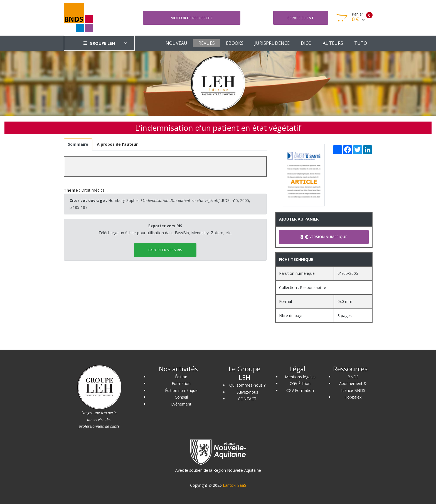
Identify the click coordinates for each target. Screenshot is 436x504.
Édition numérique (181, 390)
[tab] (78, 144)
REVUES (207, 43)
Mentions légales (300, 377)
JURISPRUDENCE (272, 43)
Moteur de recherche (192, 18)
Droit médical (93, 190)
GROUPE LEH (99, 43)
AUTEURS (333, 43)
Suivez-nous (247, 392)
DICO (306, 43)
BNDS (353, 377)
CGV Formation (300, 390)
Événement (181, 404)
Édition (181, 377)
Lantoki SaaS (235, 485)
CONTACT (247, 399)
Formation (181, 383)
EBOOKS (235, 43)
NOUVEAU (176, 43)
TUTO (361, 43)
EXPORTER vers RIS (165, 250)
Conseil (181, 397)
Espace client (301, 18)
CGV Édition (300, 383)
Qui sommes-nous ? (247, 385)
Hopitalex (353, 397)
